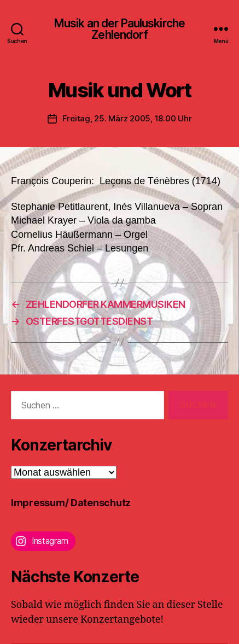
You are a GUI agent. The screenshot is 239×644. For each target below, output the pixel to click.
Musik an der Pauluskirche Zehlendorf (119, 29)
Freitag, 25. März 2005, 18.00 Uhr (127, 118)
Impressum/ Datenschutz (71, 503)
